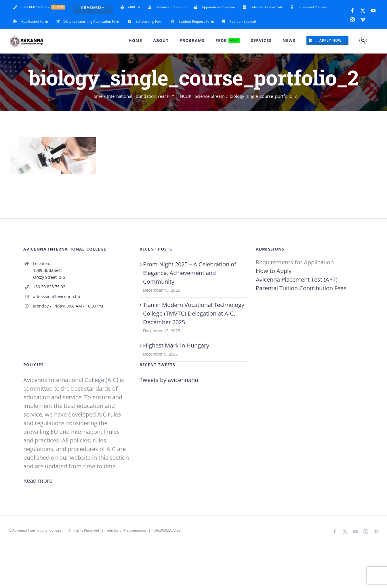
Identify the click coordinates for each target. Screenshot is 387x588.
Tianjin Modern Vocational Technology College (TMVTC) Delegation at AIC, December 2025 (194, 313)
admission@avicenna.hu (57, 296)
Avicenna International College (37, 530)
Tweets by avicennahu (169, 380)
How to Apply (274, 271)
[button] (363, 41)
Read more (38, 481)
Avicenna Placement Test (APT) (297, 279)
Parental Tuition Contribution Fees (301, 288)
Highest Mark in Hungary (176, 345)
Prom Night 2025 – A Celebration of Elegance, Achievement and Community (190, 273)
